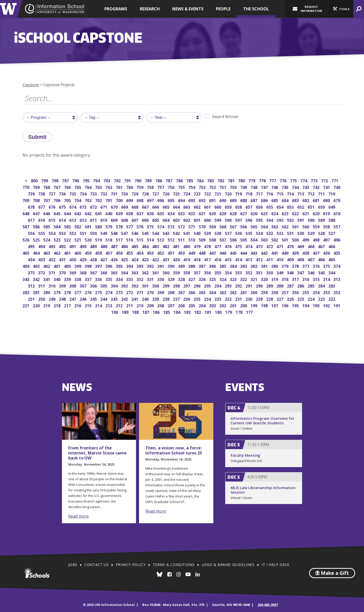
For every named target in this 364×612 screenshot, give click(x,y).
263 (223, 292)
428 (94, 259)
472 (270, 246)
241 (135, 299)
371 (52, 272)
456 (120, 253)
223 (322, 299)
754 (192, 187)
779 (252, 180)
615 (52, 220)
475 (239, 246)
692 (203, 200)
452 (161, 253)
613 (73, 220)
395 (120, 266)
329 (172, 279)
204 (203, 305)
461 (68, 253)
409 (291, 259)
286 (301, 285)
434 (32, 259)
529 (312, 233)
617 (32, 220)
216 (78, 305)
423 (146, 259)
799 (45, 180)
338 (78, 279)
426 (115, 259)
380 (275, 266)
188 (136, 312)
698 (140, 200)
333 (130, 279)
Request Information (307, 9)
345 (322, 272)
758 (151, 187)
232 (229, 299)
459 (89, 253)
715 (280, 193)
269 (161, 292)
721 (218, 193)
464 (37, 253)
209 (151, 305)
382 (254, 266)
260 (254, 292)
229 (260, 299)
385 (223, 266)
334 (120, 279)
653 (291, 206)
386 (213, 266)
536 (239, 233)
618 (337, 213)
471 (280, 246)
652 (301, 206)
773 (315, 180)
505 (244, 239)
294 (218, 285)
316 (306, 279)
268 (172, 292)
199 (254, 305)
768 (47, 187)
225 (301, 299)
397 (99, 266)
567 (234, 226)
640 (109, 213)
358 (187, 272)
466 (332, 246)
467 (322, 246)
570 (203, 226)
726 (166, 193)
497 (327, 239)
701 (109, 200)
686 (265, 200)
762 (109, 187)
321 (254, 279)
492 (63, 246)
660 (218, 206)
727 (156, 193)
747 (265, 187)
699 (130, 200)
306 (94, 285)
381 (265, 266)
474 (249, 246)
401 (58, 266)
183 (188, 312)
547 (125, 233)
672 (94, 206)
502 (275, 239)
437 (317, 253)
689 (234, 200)
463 (47, 253)
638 (130, 213)
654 (280, 206)
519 (99, 239)
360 (166, 272)
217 (68, 305)
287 (291, 285)
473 (260, 246)
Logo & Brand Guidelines (228, 565)
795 (87, 180)
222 (332, 299)
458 (99, 253)
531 (291, 233)
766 (68, 187)
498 (317, 239)
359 (177, 272)
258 (275, 292)
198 (265, 305)
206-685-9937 (268, 605)
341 (47, 279)
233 (218, 299)
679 (337, 200)
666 (156, 206)
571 (192, 226)
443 (254, 253)
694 (182, 200)
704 (78, 200)
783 (211, 180)
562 (286, 226)
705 (68, 200)
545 (146, 233)
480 (187, 246)
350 (270, 272)
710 (332, 193)
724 (187, 193)
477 (218, 246)
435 (337, 253)
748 (254, 187)
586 (37, 226)
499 (306, 239)
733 (94, 193)
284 (322, 285)
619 (327, 213)
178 (240, 312)
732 (104, 193)
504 (254, 239)
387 (203, 266)
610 (104, 220)
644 (68, 213)
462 (58, 253)
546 (135, 233)
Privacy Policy (131, 565)
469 (301, 246)
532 (280, 233)
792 (118, 180)
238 (166, 299)
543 (166, 233)
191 (337, 305)
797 (66, 180)
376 (317, 266)
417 (208, 259)
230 (249, 299)
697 (151, 200)
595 (260, 220)
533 (270, 233)
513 (161, 239)
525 (37, 239)
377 (306, 266)
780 (242, 180)
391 (161, 266)
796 (76, 180)
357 (198, 272)
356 (208, 272)
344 (332, 272)
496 (337, 239)
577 (130, 226)
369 (73, 272)
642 (89, 213)
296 (198, 285)
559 (317, 226)
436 (327, 253)
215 (89, 305)
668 (135, 206)
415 (229, 259)
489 (94, 246)
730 (125, 193)
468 (312, 246)
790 (138, 180)
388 (192, 266)
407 (312, 259)
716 (270, 193)
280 (47, 292)
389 (182, 266)
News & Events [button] (188, 9)
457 (109, 253)
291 (249, 285)
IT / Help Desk (275, 565)
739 (32, 193)
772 (325, 180)
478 (208, 246)
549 (104, 233)
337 (89, 279)
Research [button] (150, 9)
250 (42, 299)
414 (239, 259)
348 (291, 272)
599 (218, 220)
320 (265, 279)
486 (125, 246)
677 (42, 206)
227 (280, 299)
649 (332, 206)
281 (37, 292)
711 (322, 193)
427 (104, 259)
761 (120, 187)
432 (52, 259)
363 (135, 272)
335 (109, 279)
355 (218, 272)
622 (296, 213)
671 (104, 206)
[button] (340, 9)
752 (213, 187)
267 (182, 292)
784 (201, 180)
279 (58, 292)
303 (125, 285)
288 (280, 285)
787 (169, 180)
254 (317, 292)
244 (104, 299)
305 (104, 285)
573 (172, 226)
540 (198, 233)
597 (239, 220)
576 (140, 226)
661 (208, 206)
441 (275, 253)
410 (280, 259)
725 (177, 193)
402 (47, 266)
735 (73, 193)
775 (294, 180)
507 (223, 239)
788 (159, 180)
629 (223, 213)
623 (286, 213)
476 (229, 246)
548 (115, 233)
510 (192, 239)
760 (130, 187)
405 (332, 259)
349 (280, 272)
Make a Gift (332, 573)
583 (68, 226)
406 (322, 259)
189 (126, 312)
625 (265, 213)
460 (78, 253)
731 (115, 193)
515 (140, 239)
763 (99, 187)
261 (244, 292)
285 (312, 285)
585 (47, 226)
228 (270, 299)
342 (37, 279)
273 (120, 292)
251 (32, 299)
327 (192, 279)
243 (115, 299)
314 (327, 279)
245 (94, 299)
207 (172, 305)
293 (229, 285)
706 (58, 200)
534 (260, 233)
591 (301, 220)
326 (203, 279)
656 (260, 206)
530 (301, 233)
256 (296, 292)
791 (128, 180)
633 (182, 213)
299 (166, 285)
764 (89, 187)
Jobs (73, 565)
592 (291, 220)
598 (229, 220)
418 (198, 259)
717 (260, 193)
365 (115, 272)
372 (42, 272)
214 (99, 305)
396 (109, 266)
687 (254, 200)
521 (78, 239)
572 (182, 226)
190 (115, 312)
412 (260, 259)
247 (73, 299)
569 (213, 226)
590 (312, 220)
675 (63, 206)
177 (250, 312)
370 (63, 272)
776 (283, 180)
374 (337, 266)
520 (89, 239)
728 (146, 193)
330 (161, 279)
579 (109, 226)
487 (115, 246)
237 (177, 299)
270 (151, 292)
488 (104, 246)
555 (42, 233)
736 (63, 193)
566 (244, 226)
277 (78, 292)
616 (42, 220)
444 (244, 253)
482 (166, 246)
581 (89, 226)
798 (55, 180)
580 (99, 226)
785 (190, 180)
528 (322, 233)
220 (37, 305)
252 (337, 292)
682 (306, 200)
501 (286, 239)
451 (172, 253)
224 (312, 299)
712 (312, 193)
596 (249, 220)
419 (187, 259)
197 (275, 305)
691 (213, 200)
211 (130, 305)
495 (32, 246)
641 (99, 213)
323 (234, 279)
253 (327, 292)
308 (73, 285)
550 (94, 233)
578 (120, 226)
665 (166, 206)
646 (47, 213)
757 (161, 187)
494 (42, 246)
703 (89, 200)
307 (84, 285)
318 (286, 279)
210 (140, 305)
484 (146, 246)
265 (203, 292)
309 (63, 285)
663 (187, 206)
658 (239, 206)
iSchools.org (37, 573)
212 (120, 305)
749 (244, 187)
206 (182, 305)
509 (203, 239)
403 (37, 266)
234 (208, 299)
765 (78, 187)
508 (213, 239)
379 (286, 266)
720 (229, 193)
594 (270, 220)
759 (140, 187)
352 (249, 272)
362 (146, 272)
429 (84, 259)
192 (327, 305)
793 (107, 180)
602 (187, 220)
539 (208, 233)
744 (296, 187)
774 (304, 180)
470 (291, 246)
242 (125, 299)
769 (37, 187)
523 (58, 239)
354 (229, 272)
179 (229, 312)
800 (35, 180)
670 (115, 206)
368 (84, 272)
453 (151, 253)
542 (177, 233)
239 (156, 299)
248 (63, 299)
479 (198, 246)
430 (73, 259)
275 (99, 292)
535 (249, 233)
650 (322, 206)
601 (198, 220)
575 (151, 226)
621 (306, 213)
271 (140, 292)
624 (275, 213)
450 (182, 253)
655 (270, 206)
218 (58, 305)
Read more (78, 516)
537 (229, 233)
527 (332, 233)
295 (208, 285)
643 (78, 213)
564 (265, 226)
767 (58, 187)
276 (89, 292)
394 (130, 266)
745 (286, 187)
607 (135, 220)
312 (32, 285)
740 (337, 187)
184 (177, 312)
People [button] (223, 9)
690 (223, 200)
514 (151, 239)
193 (317, 305)
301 (146, 285)
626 (254, 213)
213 (109, 305)
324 (223, 279)
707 (47, 200)
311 (42, 285)
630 (213, 213)
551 (84, 233)
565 (254, 226)
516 (130, 239)
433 (42, 259)
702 (99, 200)
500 (296, 239)
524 (47, 239)
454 (140, 253)
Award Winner (222, 116)
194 (306, 305)
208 (161, 305)
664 (177, 206)
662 (198, 206)
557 (337, 226)
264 (213, 292)
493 (52, 246)
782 (221, 180)
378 (296, 266)
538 (218, 233)
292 (239, 285)
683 (296, 200)
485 (135, 246)
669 (125, 206)
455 (130, 253)
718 (249, 193)
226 (291, 299)
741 (327, 187)
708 (37, 200)
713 (301, 193)
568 (223, 226)
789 (149, 180)
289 (270, 285)
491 (73, 246)
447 (213, 253)
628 (234, 213)
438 (306, 253)
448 (203, 253)
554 (52, 233)
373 (32, 272)
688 (244, 200)
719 (239, 193)
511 (182, 239)
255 (306, 292)
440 (286, 253)
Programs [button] (116, 9)
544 (156, 233)
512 (172, 239)
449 (192, 253)
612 (84, 220)
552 (73, 233)
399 (78, 266)
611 (94, 220)
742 (317, 187)
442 (265, 253)
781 (232, 180)
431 (63, 259)
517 (120, 239)
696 (161, 200)
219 (47, 305)
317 (296, 279)
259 (265, 292)
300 (156, 285)
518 (109, 239)
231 (239, 299)
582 (78, 226)
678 (32, 206)
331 (151, 279)
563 (275, 226)
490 (84, 246)
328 (182, 279)
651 (312, 206)
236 (187, 299)
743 (306, 187)
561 (296, 226)
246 (84, 299)
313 (337, 279)
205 (192, 305)
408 (301, 259)
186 (157, 312)
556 (32, 233)
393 (140, 266)
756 (172, 187)
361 (156, 272)
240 (146, 299)
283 (332, 285)
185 (167, 312)
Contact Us (96, 565)
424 (135, 259)
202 (223, 305)
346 (312, 272)
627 (244, 213)
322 (244, 279)
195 (296, 305)
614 (63, 220)
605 (156, 220)
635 (161, 213)
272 (130, 292)
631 (203, 213)
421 (166, 259)
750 (234, 187)
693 (192, 200)
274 (109, 292)
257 (286, 292)
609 (115, 220)
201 (234, 305)
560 (306, 226)
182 (198, 312)
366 (104, 272)
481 (177, 246)
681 (317, 200)
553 (63, 233)
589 (322, 220)
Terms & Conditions (174, 565)
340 (58, 279)
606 (146, 220)
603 (177, 220)
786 (180, 180)
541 (187, 233)
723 (198, 193)
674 (73, 206)
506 (234, 239)
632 (192, 213)
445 (234, 253)
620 (317, 213)
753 (203, 187)
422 (156, 259)
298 (177, 285)
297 (187, 285)
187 (146, 312)
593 (280, 220)
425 (125, 259)
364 (125, 272)
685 (275, 200)
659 (229, 206)
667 (146, 206)
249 (52, 299)
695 (172, 200)
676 (52, 206)
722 (208, 193)
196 (286, 305)
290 (260, 285)
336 (99, 279)
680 (327, 200)
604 (166, 220)
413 (249, 259)
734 (84, 193)
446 (223, 253)
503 (265, 239)
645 (58, 213)
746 (275, 187)
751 (223, 187)
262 (234, 292)
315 (317, 279)
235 (198, 299)
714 (291, 193)
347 (301, 272)
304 (115, 285)
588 (332, 220)
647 (37, 213)
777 (273, 180)
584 (58, 226)
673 (84, 206)
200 (244, 305)
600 (208, 220)
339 (68, 279)
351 (260, 272)
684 (286, 200)
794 (97, 180)
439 (296, 253)
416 (218, 259)
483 (156, 246)
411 (270, 259)
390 (172, 266)
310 (52, 285)
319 (275, 279)
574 (161, 226)
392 (151, 266)
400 (68, 266)
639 (120, 213)
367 (94, 272)
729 (135, 193)
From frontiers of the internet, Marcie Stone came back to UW (97, 453)
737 (52, 193)
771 (335, 180)
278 (68, 292)
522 (68, 239)
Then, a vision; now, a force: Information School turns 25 (174, 450)
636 (151, 213)
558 (327, 226)
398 (89, 266)
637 (140, 213)
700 (120, 200)
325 (213, 279)
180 (219, 312)
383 (244, 266)
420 (177, 259)
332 (140, 279)
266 (192, 292)
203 (213, 305)
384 (234, 266)
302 (135, 285)
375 (327, 266)
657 (249, 206)
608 (125, 220)
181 (208, 312)
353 (239, 272)
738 (42, 193)
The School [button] (256, 9)
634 (172, 213)
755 (182, 187)
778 (263, 180)
